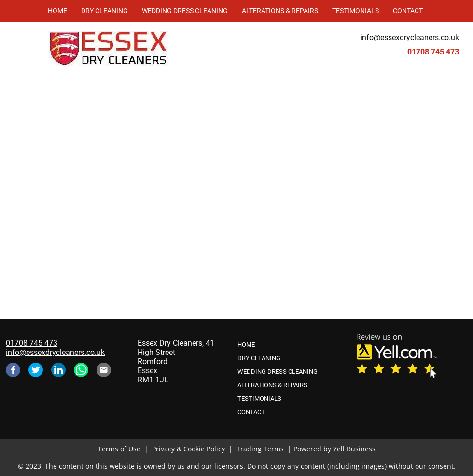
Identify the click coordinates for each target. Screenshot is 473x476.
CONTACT (251, 412)
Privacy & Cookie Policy (189, 449)
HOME (246, 345)
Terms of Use (119, 449)
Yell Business (354, 449)
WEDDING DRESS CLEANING (278, 372)
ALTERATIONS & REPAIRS (272, 385)
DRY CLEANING (259, 358)
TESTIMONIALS (259, 399)
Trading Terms (260, 449)
